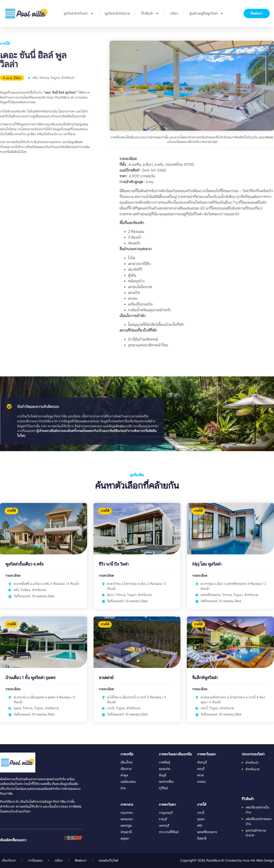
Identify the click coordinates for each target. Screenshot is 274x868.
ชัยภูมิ (163, 775)
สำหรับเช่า (68, 78)
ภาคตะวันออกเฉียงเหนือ (175, 754)
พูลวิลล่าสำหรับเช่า (79, 13)
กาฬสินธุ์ (164, 762)
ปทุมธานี (126, 832)
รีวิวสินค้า (150, 13)
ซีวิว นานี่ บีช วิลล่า (114, 564)
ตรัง (35, 78)
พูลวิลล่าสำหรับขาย (117, 13)
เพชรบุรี (164, 825)
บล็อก (174, 13)
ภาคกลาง (127, 805)
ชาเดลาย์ (106, 678)
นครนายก (127, 819)
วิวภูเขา (55, 78)
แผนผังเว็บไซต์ (108, 860)
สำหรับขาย (39, 590)
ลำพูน (124, 775)
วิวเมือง (25, 590)
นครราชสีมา (166, 782)
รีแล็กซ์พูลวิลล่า (205, 678)
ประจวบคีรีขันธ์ (169, 832)
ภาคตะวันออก (207, 754)
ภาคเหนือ (127, 754)
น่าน (123, 788)
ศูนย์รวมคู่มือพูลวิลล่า (206, 13)
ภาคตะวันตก (167, 805)
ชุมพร (17, 708)
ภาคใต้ (5, 43)
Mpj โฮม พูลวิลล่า (207, 564)
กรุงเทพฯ (127, 813)
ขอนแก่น (165, 769)
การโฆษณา (35, 860)
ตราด (200, 775)
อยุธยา (125, 838)
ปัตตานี (202, 838)
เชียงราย (126, 769)
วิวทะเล (44, 78)
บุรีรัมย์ (163, 788)
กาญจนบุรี (166, 813)
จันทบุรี (202, 762)
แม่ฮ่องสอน (128, 782)
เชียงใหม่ (126, 762)
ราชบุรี (163, 819)
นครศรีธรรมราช (211, 595)
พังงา (111, 595)
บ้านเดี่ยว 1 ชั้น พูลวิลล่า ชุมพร (30, 678)
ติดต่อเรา (81, 860)
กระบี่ (111, 708)
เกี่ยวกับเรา (9, 860)
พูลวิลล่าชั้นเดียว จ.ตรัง (24, 564)
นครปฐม (126, 825)
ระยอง (201, 782)
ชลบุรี (201, 769)
